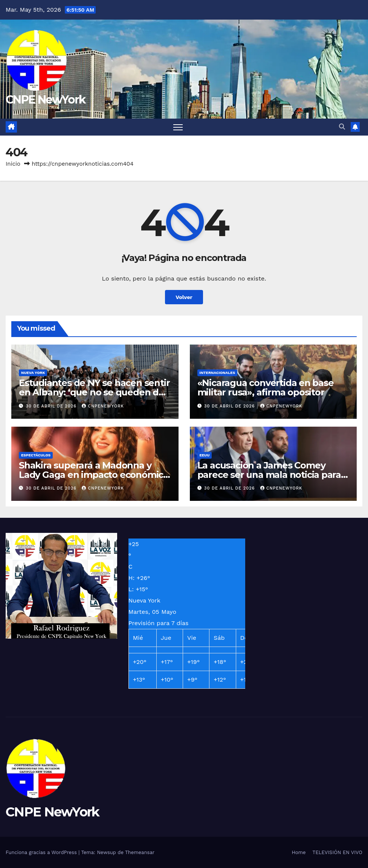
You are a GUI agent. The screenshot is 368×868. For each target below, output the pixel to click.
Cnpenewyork (103, 406)
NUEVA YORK (33, 373)
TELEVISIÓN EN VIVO (337, 852)
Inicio (13, 164)
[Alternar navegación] (178, 127)
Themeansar (140, 852)
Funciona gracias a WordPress (42, 852)
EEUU (205, 455)
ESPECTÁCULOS (36, 455)
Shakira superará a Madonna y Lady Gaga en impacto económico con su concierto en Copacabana (94, 475)
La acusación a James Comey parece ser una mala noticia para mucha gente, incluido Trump (269, 475)
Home (299, 852)
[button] (342, 127)
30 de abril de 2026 (52, 406)
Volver (184, 297)
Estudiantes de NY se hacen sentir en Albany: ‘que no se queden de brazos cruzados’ (94, 392)
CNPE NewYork (46, 100)
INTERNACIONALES (218, 373)
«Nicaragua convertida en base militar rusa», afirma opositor (266, 387)
